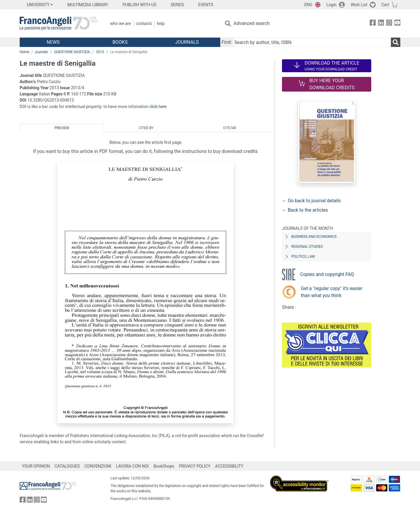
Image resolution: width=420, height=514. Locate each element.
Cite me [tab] (230, 128)
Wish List (359, 5)
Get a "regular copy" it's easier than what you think (332, 292)
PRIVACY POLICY (195, 466)
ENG (308, 5)
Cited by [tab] (146, 128)
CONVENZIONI (98, 466)
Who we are (121, 23)
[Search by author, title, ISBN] (312, 42)
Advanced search (251, 23)
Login (332, 5)
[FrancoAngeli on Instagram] (389, 24)
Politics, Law (303, 257)
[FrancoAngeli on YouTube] (397, 24)
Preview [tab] (62, 128)
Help (161, 23)
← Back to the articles (305, 210)
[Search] (396, 42)
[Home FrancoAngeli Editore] (59, 23)
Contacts (144, 23)
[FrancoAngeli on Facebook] (373, 24)
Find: (226, 42)
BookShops (164, 466)
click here (158, 107)
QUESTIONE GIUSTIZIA (72, 52)
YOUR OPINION (36, 466)
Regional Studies (307, 247)
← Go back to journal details (311, 201)
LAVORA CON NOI (132, 466)
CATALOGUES (67, 466)
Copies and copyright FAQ (327, 274)
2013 (100, 52)
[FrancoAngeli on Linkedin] (381, 24)
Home (24, 52)
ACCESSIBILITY (229, 466)
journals (42, 52)
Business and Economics (314, 237)
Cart (385, 5)
